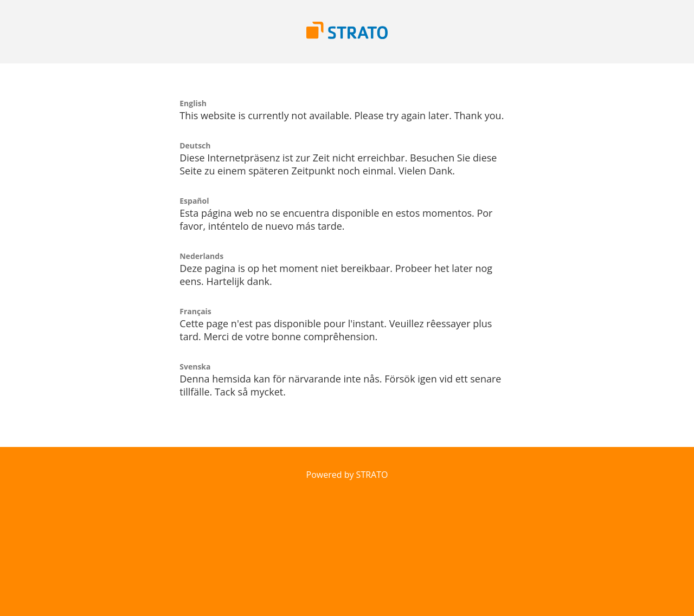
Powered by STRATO (347, 475)
